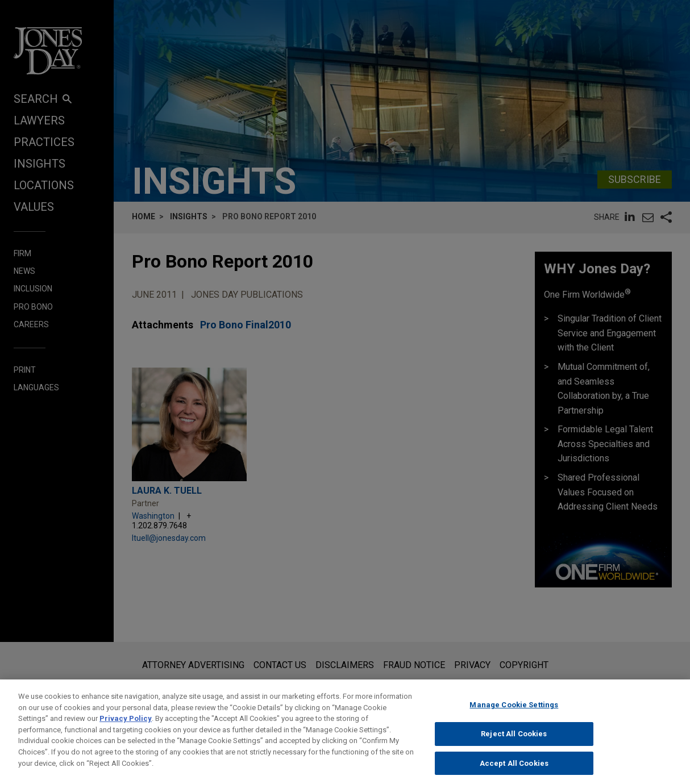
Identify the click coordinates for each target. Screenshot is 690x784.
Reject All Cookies (514, 743)
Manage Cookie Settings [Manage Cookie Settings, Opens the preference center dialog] (514, 714)
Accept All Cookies (514, 772)
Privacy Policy (126, 727)
